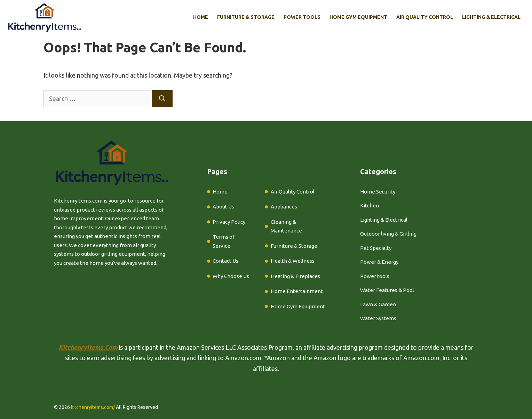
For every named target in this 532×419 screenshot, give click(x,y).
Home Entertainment (297, 291)
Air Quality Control (425, 17)
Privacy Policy (229, 222)
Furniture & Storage (246, 17)
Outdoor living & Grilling (388, 234)
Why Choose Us (231, 276)
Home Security (378, 192)
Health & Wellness (293, 261)
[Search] (162, 99)
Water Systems (378, 318)
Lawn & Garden (378, 304)
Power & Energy (379, 262)
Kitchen (370, 205)
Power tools (375, 276)
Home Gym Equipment (358, 17)
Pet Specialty (376, 248)
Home (201, 17)
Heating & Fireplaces (295, 276)
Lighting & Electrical (491, 17)
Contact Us (225, 261)
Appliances (284, 207)
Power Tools (302, 17)
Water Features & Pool (387, 290)
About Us (223, 207)
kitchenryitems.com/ (93, 407)
